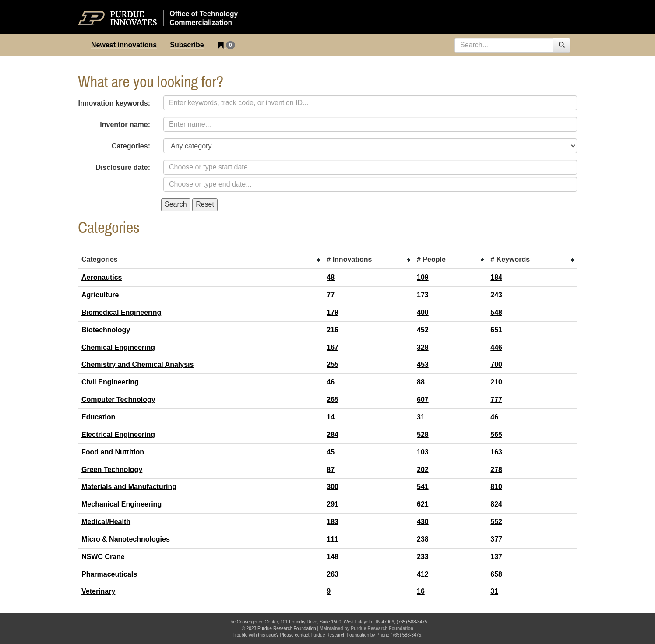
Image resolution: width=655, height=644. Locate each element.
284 (333, 435)
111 (333, 539)
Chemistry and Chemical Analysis (137, 364)
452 (423, 330)
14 (331, 417)
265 (333, 399)
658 (496, 574)
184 (496, 277)
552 (496, 522)
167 (333, 347)
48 (331, 277)
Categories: (131, 146)
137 (496, 557)
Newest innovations (124, 45)
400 (423, 312)
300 (333, 487)
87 (331, 470)
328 (423, 347)
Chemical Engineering (118, 347)
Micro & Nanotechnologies (126, 539)
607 (423, 399)
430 (423, 522)
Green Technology (112, 470)
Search (176, 204)
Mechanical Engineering (121, 504)
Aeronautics (102, 277)
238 (423, 539)
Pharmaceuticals (109, 574)
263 (333, 574)
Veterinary (98, 591)
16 (421, 591)
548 (496, 312)
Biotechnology (106, 330)
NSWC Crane (103, 557)
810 (496, 487)
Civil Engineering (110, 382)
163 (496, 452)
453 (423, 364)
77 (331, 295)
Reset (205, 204)
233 (423, 557)
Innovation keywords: (114, 103)
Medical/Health (106, 522)
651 (496, 330)
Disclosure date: (123, 167)
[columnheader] (201, 260)
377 (496, 539)
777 (496, 399)
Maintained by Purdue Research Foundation (366, 628)
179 (333, 312)
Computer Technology (118, 399)
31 (421, 417)
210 (496, 382)
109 (423, 277)
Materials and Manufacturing (129, 487)
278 (496, 470)
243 (496, 295)
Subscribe (187, 45)
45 (331, 452)
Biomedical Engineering (121, 312)
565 (496, 435)
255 (333, 364)
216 (333, 330)
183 (333, 522)
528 (423, 435)
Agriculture (100, 295)
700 (496, 364)
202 (423, 470)
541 (423, 487)
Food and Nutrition (113, 452)
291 (333, 504)
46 (331, 382)
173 (423, 295)
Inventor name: (125, 125)
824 (496, 504)
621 (423, 504)
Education (98, 417)
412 (423, 574)
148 (333, 557)
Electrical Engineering (118, 435)
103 (423, 452)
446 (496, 347)
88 (421, 382)
